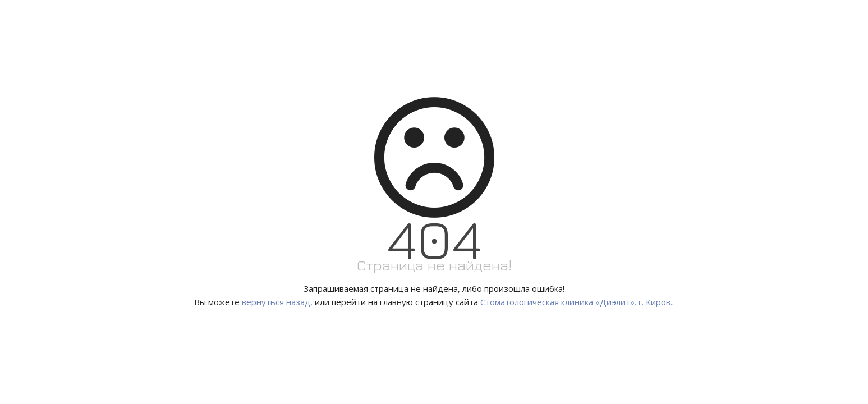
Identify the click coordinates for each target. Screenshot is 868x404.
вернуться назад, (277, 302)
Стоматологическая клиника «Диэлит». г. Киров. (576, 302)
